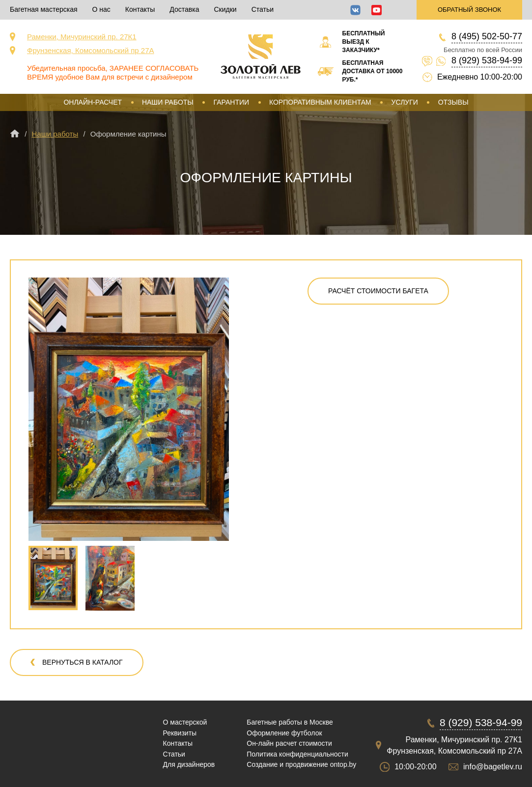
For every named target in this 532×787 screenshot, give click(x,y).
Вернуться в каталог (83, 662)
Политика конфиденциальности (297, 754)
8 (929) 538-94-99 (487, 60)
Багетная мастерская (44, 9)
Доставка (184, 9)
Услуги (405, 102)
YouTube (377, 10)
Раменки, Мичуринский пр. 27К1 (82, 37)
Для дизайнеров (189, 764)
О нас (101, 9)
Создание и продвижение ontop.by (301, 764)
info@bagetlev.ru (493, 767)
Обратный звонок (469, 10)
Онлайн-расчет (93, 102)
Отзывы (453, 102)
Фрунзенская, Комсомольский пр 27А (91, 50)
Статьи (263, 9)
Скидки (225, 9)
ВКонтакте (355, 10)
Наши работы (168, 102)
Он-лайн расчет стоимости (289, 743)
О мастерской (185, 722)
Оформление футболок (284, 733)
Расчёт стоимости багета (378, 291)
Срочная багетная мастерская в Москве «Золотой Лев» (261, 56)
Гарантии (232, 102)
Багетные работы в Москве (290, 722)
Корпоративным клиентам (320, 102)
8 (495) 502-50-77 (487, 36)
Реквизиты (180, 733)
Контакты (140, 9)
